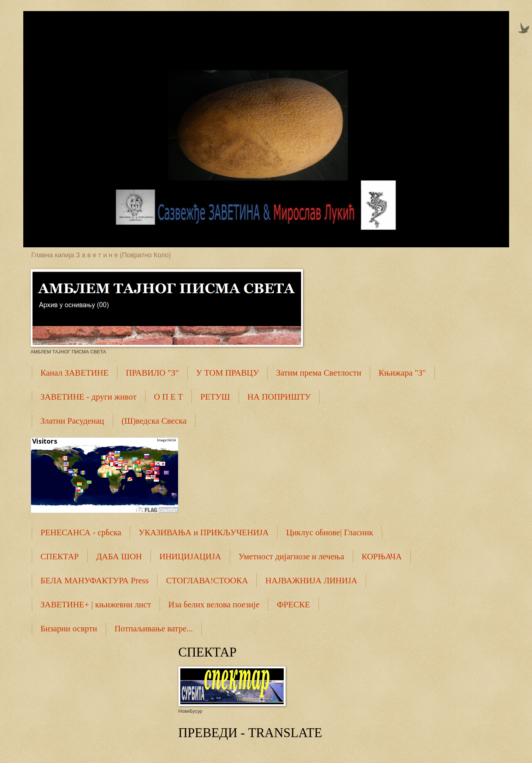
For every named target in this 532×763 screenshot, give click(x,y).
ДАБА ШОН (119, 557)
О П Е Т (169, 397)
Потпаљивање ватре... (154, 629)
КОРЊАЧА (382, 557)
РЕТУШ (215, 397)
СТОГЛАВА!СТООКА (207, 581)
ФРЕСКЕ (293, 605)
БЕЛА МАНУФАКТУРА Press (95, 581)
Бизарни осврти (69, 629)
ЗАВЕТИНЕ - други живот (89, 397)
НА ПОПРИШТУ (279, 397)
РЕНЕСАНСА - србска (81, 533)
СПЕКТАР (60, 557)
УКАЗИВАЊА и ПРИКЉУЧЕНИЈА (204, 533)
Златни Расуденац (72, 421)
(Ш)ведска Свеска (154, 421)
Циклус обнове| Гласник (330, 533)
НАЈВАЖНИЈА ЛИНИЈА (311, 581)
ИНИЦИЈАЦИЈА (190, 557)
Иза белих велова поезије (214, 605)
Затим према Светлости (319, 373)
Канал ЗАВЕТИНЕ (75, 373)
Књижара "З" (402, 373)
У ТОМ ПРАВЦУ (228, 373)
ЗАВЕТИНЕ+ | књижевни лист (96, 605)
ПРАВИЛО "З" (152, 373)
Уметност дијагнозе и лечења (291, 557)
